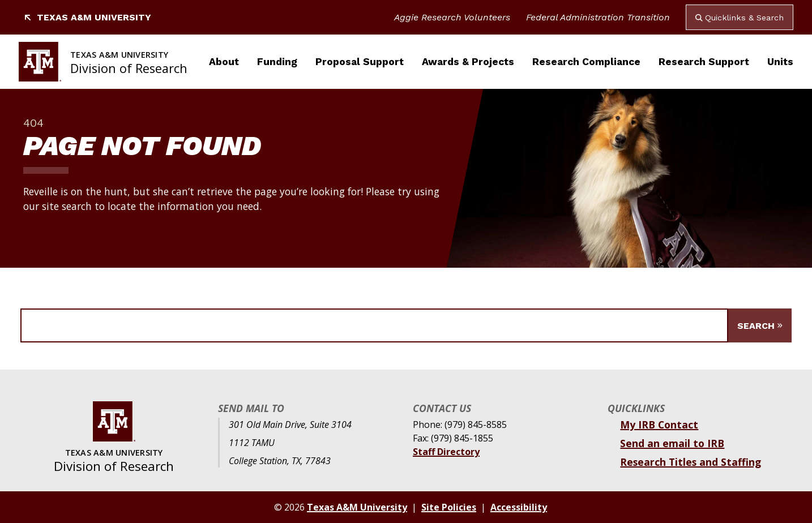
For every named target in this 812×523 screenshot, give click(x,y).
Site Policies (449, 507)
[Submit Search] (760, 325)
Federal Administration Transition (598, 17)
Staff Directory (446, 452)
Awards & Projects (468, 62)
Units (780, 62)
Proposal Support (360, 62)
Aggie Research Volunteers (452, 17)
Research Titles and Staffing (691, 462)
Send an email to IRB (672, 443)
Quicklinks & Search (740, 18)
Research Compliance (586, 62)
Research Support (704, 62)
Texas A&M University (87, 17)
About (224, 62)
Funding (277, 62)
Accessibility (519, 507)
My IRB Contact (659, 425)
